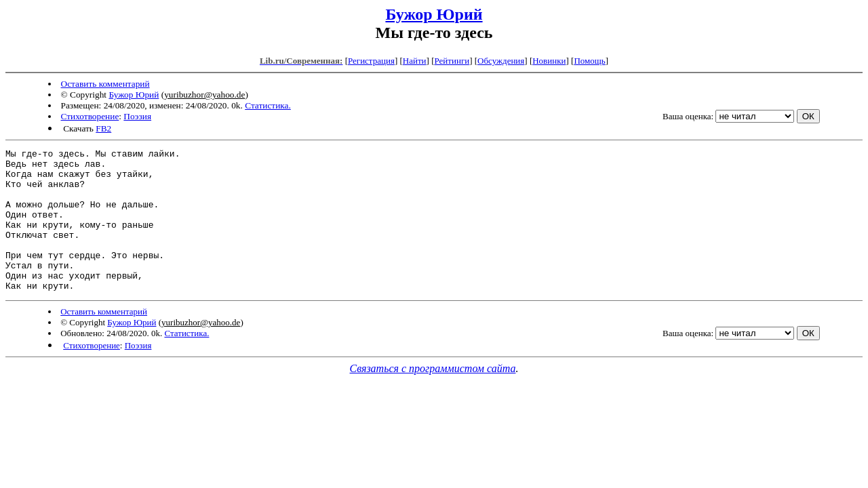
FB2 (103, 128)
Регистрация (371, 61)
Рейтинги (452, 61)
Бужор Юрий (434, 14)
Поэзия (137, 116)
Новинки (549, 61)
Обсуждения (501, 61)
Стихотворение (90, 116)
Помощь (589, 61)
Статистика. (268, 105)
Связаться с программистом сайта (433, 397)
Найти (415, 61)
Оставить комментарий (105, 84)
